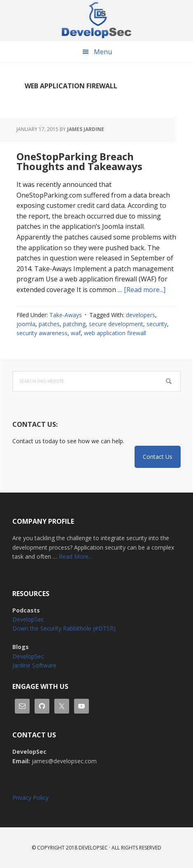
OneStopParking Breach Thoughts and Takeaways (79, 161)
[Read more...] (145, 290)
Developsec (93, 848)
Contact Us (158, 457)
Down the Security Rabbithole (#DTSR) (64, 628)
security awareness (42, 333)
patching (74, 324)
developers (141, 315)
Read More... (76, 556)
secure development (116, 324)
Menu (103, 52)
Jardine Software (34, 665)
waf (76, 333)
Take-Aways (66, 315)
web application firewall (115, 333)
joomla (26, 324)
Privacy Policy (30, 798)
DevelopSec (97, 21)
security (157, 324)
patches (49, 324)
